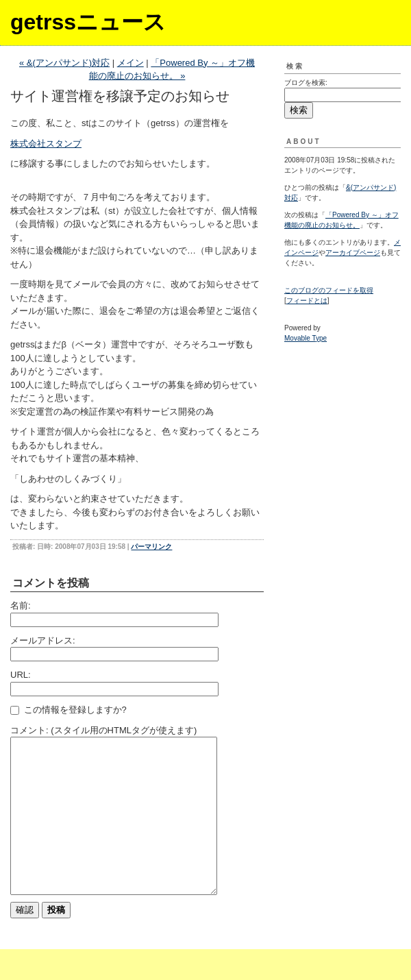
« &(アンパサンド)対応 (64, 63)
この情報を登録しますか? (68, 710)
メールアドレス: (43, 640)
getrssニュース (88, 22)
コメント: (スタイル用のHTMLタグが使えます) (103, 730)
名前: (21, 605)
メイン (130, 63)
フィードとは (307, 301)
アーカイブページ (353, 253)
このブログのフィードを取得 (329, 290)
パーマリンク (151, 547)
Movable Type (306, 338)
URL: (21, 675)
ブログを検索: (306, 83)
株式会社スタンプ (46, 144)
